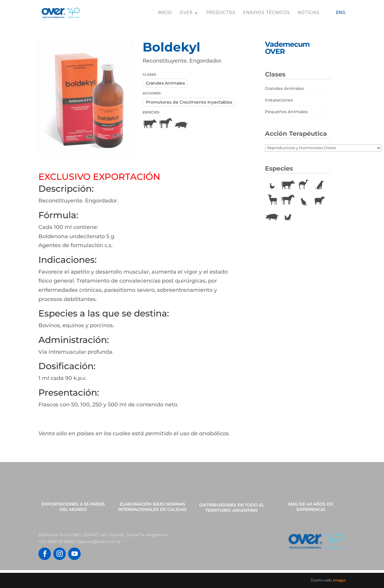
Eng (341, 13)
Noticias (309, 13)
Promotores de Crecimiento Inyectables (189, 102)
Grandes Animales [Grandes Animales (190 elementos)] (284, 88)
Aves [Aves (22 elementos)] (272, 185)
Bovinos (150, 124)
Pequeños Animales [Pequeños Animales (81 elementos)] (286, 112)
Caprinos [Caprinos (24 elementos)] (272, 200)
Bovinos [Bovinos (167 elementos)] (288, 185)
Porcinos (181, 124)
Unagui (339, 580)
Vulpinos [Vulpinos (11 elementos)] (288, 216)
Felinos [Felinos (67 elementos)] (304, 200)
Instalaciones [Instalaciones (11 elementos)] (279, 100)
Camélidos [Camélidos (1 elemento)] (304, 185)
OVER (186, 13)
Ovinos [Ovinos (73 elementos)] (319, 200)
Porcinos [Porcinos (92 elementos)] (272, 216)
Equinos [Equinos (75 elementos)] (288, 200)
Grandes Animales (165, 83)
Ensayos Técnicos (267, 13)
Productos (221, 13)
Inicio (165, 13)
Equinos (166, 124)
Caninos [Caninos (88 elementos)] (319, 185)
